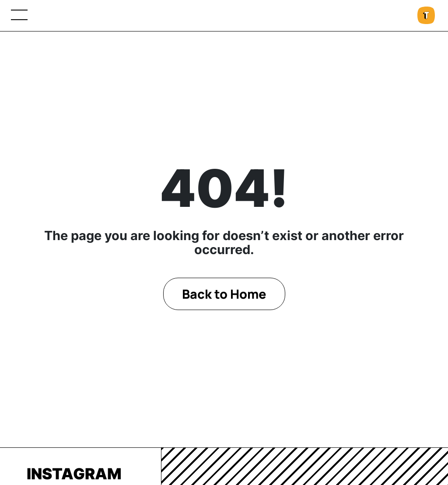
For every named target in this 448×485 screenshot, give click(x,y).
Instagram (74, 474)
